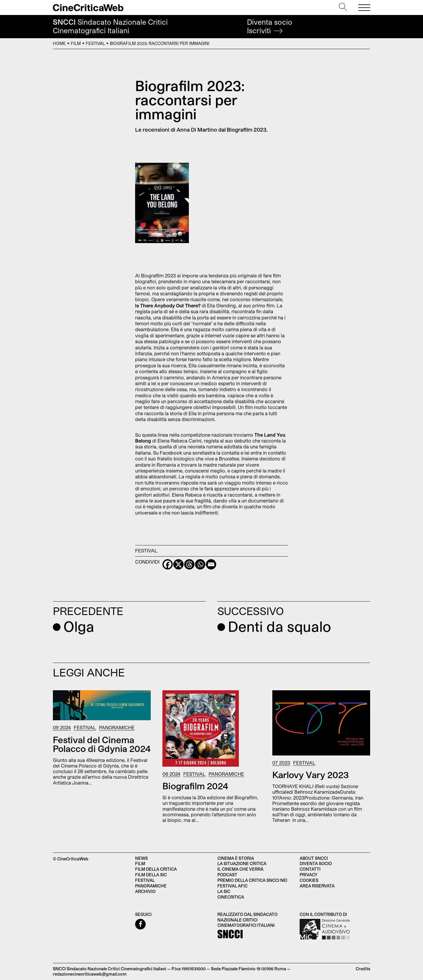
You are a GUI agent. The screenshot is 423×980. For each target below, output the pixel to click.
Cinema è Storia (236, 858)
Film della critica (156, 869)
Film (76, 43)
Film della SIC (151, 875)
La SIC (224, 891)
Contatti (310, 869)
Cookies (309, 880)
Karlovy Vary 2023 (310, 775)
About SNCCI (314, 858)
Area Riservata (317, 886)
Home (59, 43)
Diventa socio (270, 26)
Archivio (145, 891)
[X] (178, 564)
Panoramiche (117, 727)
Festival (95, 43)
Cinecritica (231, 897)
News (141, 858)
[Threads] (189, 564)
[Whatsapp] (200, 564)
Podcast (227, 875)
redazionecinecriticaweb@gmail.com (90, 974)
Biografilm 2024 (195, 786)
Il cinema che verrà (240, 869)
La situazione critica (242, 863)
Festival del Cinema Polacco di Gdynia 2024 (102, 744)
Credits (363, 969)
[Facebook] (168, 564)
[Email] (211, 564)
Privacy (308, 875)
